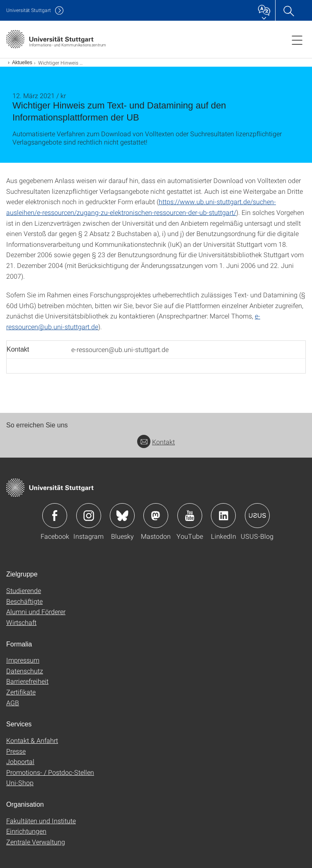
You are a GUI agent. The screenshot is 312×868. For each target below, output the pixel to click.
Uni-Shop (20, 782)
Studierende (24, 590)
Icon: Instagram (89, 516)
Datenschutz (25, 671)
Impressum (23, 660)
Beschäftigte (24, 601)
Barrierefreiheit (27, 681)
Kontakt (156, 442)
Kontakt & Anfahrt (32, 740)
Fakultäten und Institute (41, 821)
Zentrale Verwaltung (36, 842)
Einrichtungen (26, 831)
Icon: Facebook (55, 516)
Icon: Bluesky (122, 516)
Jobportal (20, 761)
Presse (16, 751)
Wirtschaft (21, 622)
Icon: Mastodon (156, 516)
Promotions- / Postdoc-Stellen (50, 772)
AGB (13, 703)
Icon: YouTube (190, 516)
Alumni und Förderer (36, 611)
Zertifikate (21, 692)
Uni (29, 10)
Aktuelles (22, 63)
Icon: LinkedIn (223, 516)
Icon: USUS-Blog (257, 516)
